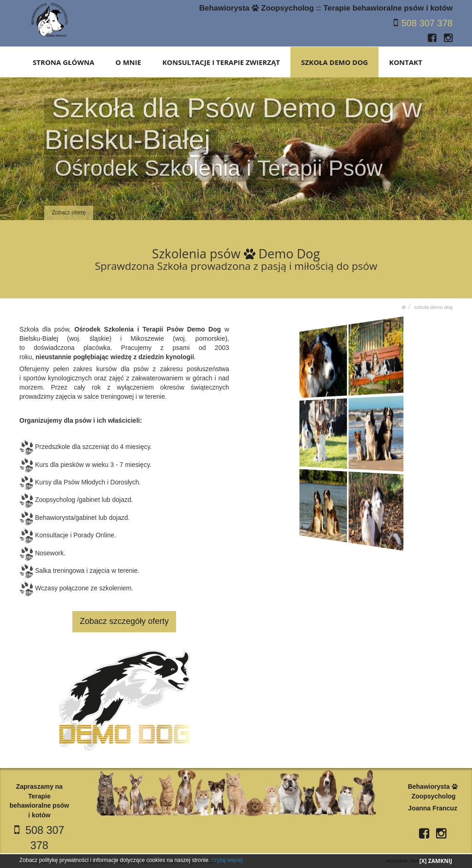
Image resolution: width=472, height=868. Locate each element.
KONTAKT (406, 62)
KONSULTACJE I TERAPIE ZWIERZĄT (221, 62)
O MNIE (129, 62)
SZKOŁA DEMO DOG (335, 62)
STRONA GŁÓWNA (65, 62)
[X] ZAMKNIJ (436, 861)
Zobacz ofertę (69, 206)
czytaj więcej (227, 860)
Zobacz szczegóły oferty (124, 621)
